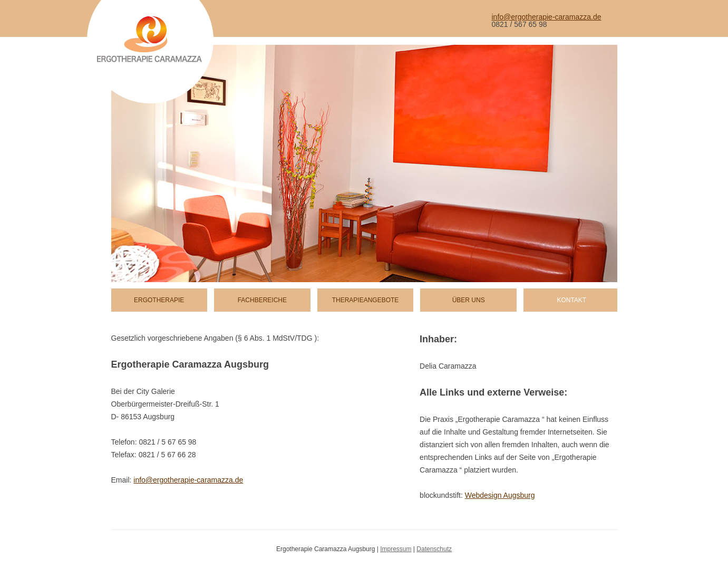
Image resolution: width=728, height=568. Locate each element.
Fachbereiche (262, 300)
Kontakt (571, 300)
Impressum (396, 549)
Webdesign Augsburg (500, 495)
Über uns (469, 300)
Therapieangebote (366, 300)
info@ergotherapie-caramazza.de (547, 17)
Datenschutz (434, 549)
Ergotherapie (159, 300)
